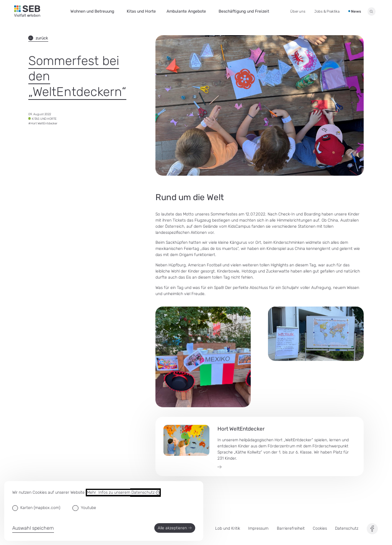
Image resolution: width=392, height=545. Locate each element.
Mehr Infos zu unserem (123, 493)
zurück (38, 38)
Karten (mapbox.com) (40, 508)
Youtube (88, 508)
